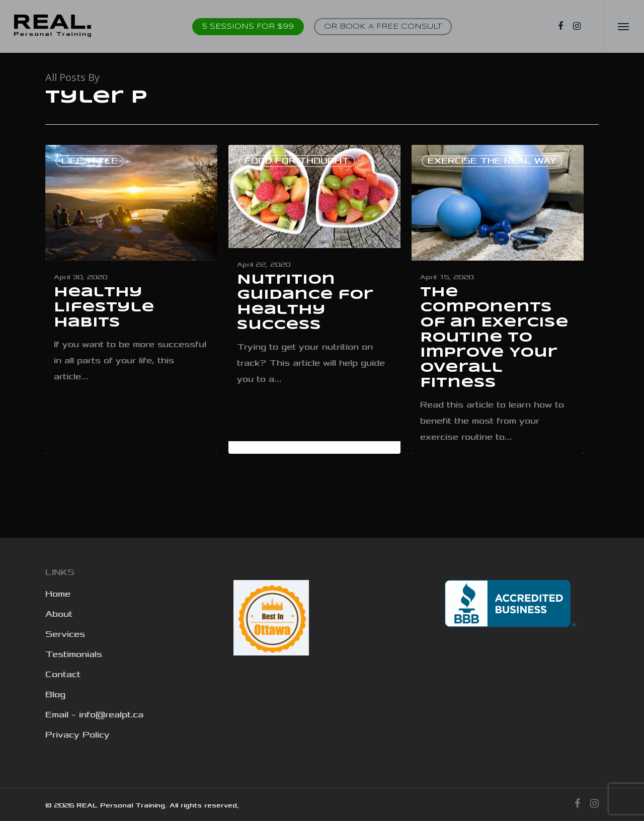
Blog (55, 695)
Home (58, 594)
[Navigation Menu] (624, 26)
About (59, 614)
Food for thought (297, 161)
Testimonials (74, 654)
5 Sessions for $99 (248, 27)
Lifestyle (90, 161)
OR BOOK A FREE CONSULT (383, 27)
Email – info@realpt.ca (94, 715)
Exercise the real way (492, 161)
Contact (63, 675)
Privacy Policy (77, 735)
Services (65, 634)
